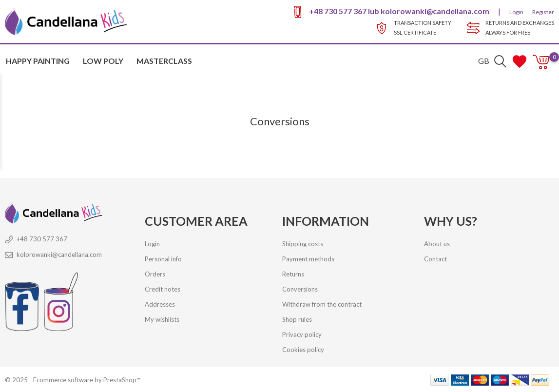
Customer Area (196, 221)
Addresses (160, 304)
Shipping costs (303, 244)
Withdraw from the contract (322, 304)
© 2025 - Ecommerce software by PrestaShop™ (73, 380)
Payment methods (308, 259)
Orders (155, 274)
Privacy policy (302, 334)
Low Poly (103, 61)
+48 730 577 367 (338, 11)
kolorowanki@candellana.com (435, 11)
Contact (435, 259)
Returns (293, 274)
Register (543, 12)
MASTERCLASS (164, 61)
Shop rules (297, 319)
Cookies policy (303, 350)
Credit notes (163, 289)
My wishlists (162, 319)
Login (516, 12)
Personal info (163, 259)
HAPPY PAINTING (38, 61)
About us (437, 244)
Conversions (300, 289)
